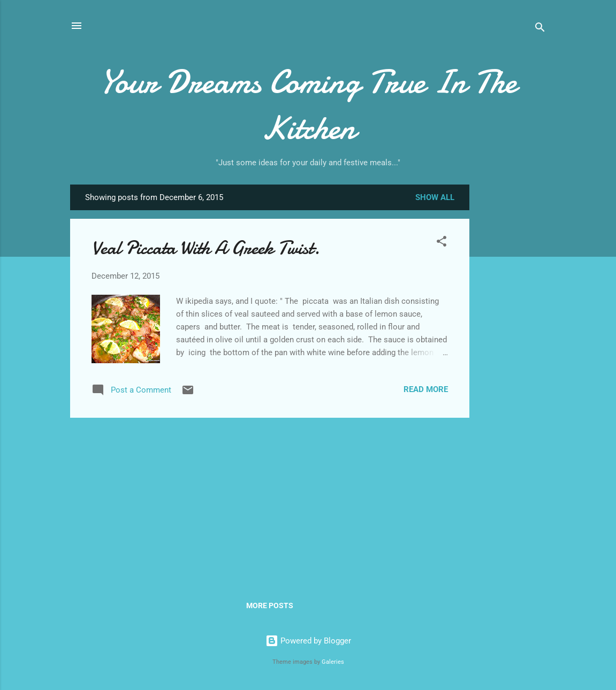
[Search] (540, 29)
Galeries (333, 662)
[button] (442, 243)
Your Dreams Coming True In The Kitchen (308, 105)
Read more (426, 389)
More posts (270, 605)
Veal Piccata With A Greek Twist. (206, 248)
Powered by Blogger (308, 641)
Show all (435, 197)
